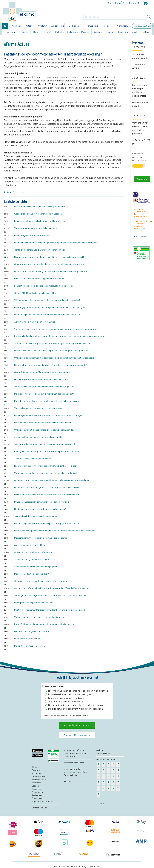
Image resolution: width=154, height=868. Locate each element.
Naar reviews (142, 179)
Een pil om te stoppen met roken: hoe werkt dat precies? (40, 221)
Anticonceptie (58, 26)
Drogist (24, 32)
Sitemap (35, 767)
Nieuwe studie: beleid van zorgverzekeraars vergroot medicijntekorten (47, 495)
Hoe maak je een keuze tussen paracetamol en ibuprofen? (41, 379)
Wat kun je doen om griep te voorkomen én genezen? (39, 408)
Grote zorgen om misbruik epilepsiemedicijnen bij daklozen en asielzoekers (49, 264)
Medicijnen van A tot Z (106, 760)
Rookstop (107, 26)
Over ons (36, 770)
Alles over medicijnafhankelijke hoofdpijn (33, 552)
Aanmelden (116, 3)
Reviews (138, 42)
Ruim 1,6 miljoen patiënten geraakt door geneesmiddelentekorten (45, 624)
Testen (110, 32)
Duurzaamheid (38, 792)
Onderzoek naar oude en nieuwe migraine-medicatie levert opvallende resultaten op (53, 480)
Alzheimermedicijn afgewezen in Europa (33, 559)
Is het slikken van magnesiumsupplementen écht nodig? (40, 279)
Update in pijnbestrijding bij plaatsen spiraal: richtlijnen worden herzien (47, 523)
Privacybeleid (38, 798)
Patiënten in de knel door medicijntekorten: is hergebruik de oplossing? (47, 401)
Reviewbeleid (38, 795)
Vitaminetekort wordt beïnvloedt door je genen (36, 567)
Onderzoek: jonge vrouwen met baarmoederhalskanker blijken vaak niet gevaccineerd (54, 358)
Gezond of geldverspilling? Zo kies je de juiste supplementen (42, 372)
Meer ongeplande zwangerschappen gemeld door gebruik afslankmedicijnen (50, 307)
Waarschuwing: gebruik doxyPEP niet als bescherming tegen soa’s (45, 387)
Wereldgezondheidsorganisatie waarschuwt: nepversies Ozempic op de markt (50, 595)
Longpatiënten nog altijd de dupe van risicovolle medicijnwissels (44, 286)
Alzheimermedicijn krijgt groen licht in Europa (35, 322)
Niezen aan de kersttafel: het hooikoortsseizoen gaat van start (43, 423)
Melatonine (73, 32)
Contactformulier (39, 808)
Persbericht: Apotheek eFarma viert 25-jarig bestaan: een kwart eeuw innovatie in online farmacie (59, 336)
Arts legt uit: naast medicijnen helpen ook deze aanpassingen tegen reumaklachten (53, 343)
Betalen (35, 786)
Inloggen (134, 3)
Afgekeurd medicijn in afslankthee (30, 545)
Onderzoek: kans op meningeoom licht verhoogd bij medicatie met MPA (47, 487)
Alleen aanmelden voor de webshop (77, 735)
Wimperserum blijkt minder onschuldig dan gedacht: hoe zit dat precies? (47, 300)
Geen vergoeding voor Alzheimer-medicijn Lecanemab (39, 214)
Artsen (29, 26)
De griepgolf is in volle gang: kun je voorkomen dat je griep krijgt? (44, 394)
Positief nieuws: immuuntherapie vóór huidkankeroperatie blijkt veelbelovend (50, 610)
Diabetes (59, 32)
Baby (36, 32)
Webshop (101, 750)
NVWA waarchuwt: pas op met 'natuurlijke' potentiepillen (40, 207)
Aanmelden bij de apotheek (77, 725)
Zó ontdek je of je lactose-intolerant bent (33, 459)
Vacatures (36, 773)
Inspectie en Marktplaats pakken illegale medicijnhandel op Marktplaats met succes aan (55, 531)
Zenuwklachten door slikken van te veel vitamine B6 (38, 437)
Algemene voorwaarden (43, 801)
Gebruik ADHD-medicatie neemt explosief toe (35, 293)
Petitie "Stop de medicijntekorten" (30, 646)
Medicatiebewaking (73, 769)
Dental (47, 32)
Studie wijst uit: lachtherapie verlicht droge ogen (36, 516)
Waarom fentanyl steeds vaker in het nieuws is (36, 228)
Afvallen (42, 26)
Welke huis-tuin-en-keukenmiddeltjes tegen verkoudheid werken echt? (47, 473)
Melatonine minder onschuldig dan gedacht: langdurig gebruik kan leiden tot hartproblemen (56, 243)
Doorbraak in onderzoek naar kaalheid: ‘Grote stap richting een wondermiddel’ (51, 365)
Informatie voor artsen (74, 763)
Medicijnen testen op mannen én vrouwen (34, 603)
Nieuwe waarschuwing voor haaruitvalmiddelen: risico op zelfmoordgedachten (50, 257)
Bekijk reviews (141, 237)
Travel (134, 32)
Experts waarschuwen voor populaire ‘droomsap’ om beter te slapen (46, 466)
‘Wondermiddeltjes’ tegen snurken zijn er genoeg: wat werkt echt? (45, 444)
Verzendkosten (39, 780)
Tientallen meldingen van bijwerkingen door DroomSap (40, 250)
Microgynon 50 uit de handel (27, 639)
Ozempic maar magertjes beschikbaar (32, 631)
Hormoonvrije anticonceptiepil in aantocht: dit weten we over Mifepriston (48, 315)
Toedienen (123, 32)
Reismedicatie (92, 26)
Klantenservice (124, 26)
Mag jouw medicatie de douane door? (31, 574)
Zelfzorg (10, 32)
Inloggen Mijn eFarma (74, 750)
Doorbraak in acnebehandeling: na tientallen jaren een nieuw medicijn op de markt (52, 271)
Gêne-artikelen (103, 753)
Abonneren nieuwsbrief (75, 753)
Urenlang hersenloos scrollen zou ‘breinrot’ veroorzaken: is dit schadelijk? (48, 415)
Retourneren (37, 789)
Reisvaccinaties (71, 775)
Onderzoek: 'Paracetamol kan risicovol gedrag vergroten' (41, 581)
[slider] (137, 51)
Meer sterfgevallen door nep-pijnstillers (33, 235)
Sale (146, 32)
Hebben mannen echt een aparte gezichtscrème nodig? (40, 509)
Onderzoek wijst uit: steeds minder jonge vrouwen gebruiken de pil (45, 430)
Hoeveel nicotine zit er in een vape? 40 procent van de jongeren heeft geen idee (51, 351)
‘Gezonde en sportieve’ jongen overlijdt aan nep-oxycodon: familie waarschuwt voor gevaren (57, 329)
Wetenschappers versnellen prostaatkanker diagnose (39, 617)
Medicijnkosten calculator (76, 772)
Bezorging (36, 783)
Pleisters (85, 32)
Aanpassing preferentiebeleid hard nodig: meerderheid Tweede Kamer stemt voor (52, 588)
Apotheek (15, 26)
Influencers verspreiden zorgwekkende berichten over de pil (42, 502)
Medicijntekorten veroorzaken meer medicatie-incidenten (41, 538)
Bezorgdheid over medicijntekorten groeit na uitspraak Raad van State (47, 451)
